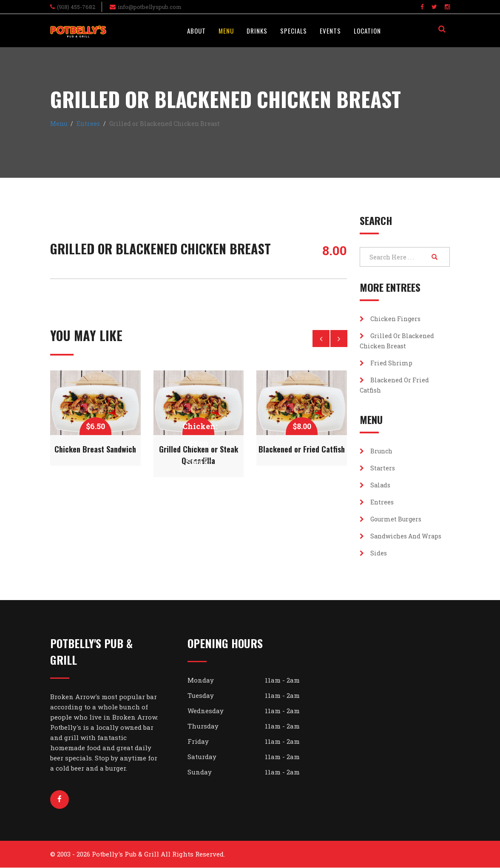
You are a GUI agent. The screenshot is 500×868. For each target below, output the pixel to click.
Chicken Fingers (390, 319)
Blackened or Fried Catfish (302, 449)
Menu (226, 31)
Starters (377, 468)
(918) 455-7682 (76, 7)
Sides (373, 553)
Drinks (257, 31)
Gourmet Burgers (391, 519)
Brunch (376, 451)
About (196, 31)
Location (367, 31)
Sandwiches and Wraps (401, 536)
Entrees (88, 124)
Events (330, 31)
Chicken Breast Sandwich (95, 449)
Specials (294, 31)
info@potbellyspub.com (150, 7)
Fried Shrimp (386, 363)
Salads (375, 485)
